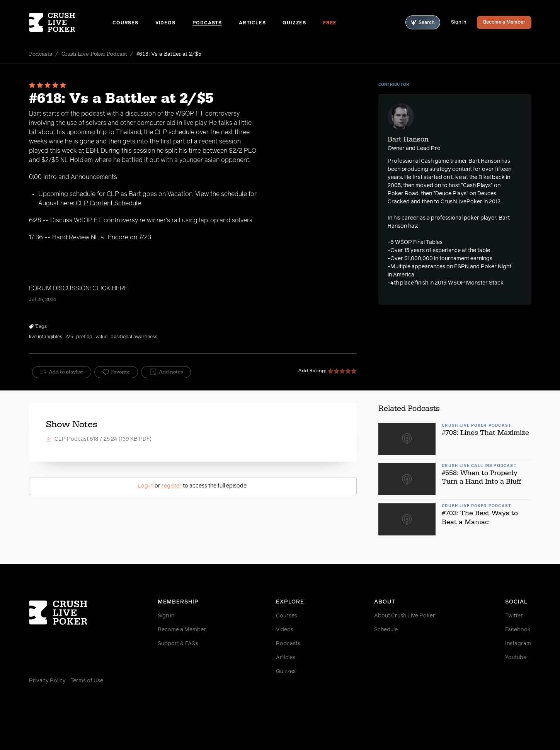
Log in (146, 486)
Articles (252, 23)
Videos (165, 23)
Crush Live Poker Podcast (94, 54)
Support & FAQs (178, 644)
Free (330, 23)
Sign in (166, 616)
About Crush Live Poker (405, 616)
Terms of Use (87, 681)
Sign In (459, 22)
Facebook (518, 630)
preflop (84, 337)
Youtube (516, 658)
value (101, 337)
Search (423, 23)
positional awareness (134, 337)
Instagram (518, 644)
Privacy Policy (47, 681)
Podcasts (207, 23)
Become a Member (504, 22)
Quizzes (294, 23)
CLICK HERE (110, 288)
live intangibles (46, 337)
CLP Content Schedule (108, 203)
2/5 (69, 337)
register (172, 486)
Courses (125, 23)
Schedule (386, 630)
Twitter (514, 616)
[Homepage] (71, 22)
